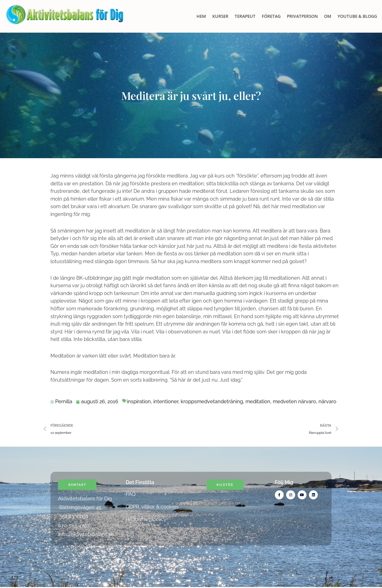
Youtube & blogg (357, 16)
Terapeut (245, 16)
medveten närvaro (294, 401)
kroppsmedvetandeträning (212, 401)
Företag (271, 16)
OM (328, 16)
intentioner (166, 401)
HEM (201, 16)
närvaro (327, 401)
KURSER (220, 16)
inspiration (139, 401)
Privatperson (302, 16)
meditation (258, 401)
